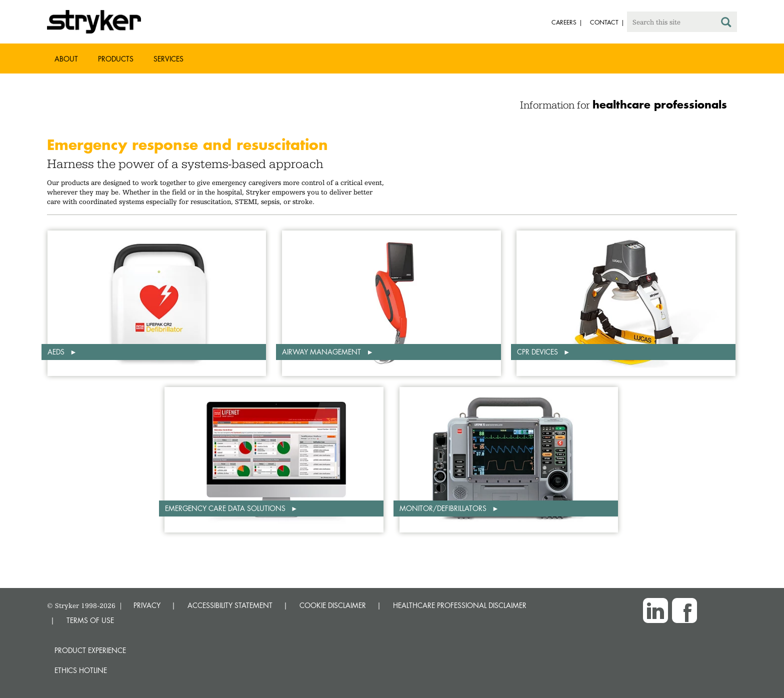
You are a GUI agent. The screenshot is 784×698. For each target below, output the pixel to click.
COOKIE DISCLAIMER (333, 605)
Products (116, 59)
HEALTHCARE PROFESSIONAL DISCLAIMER (460, 605)
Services (168, 59)
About (66, 59)
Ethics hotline (81, 670)
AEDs (57, 352)
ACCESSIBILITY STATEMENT (230, 605)
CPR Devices (538, 352)
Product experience (90, 650)
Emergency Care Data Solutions (226, 508)
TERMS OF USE (90, 620)
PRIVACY (147, 605)
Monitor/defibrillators (444, 508)
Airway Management (322, 352)
